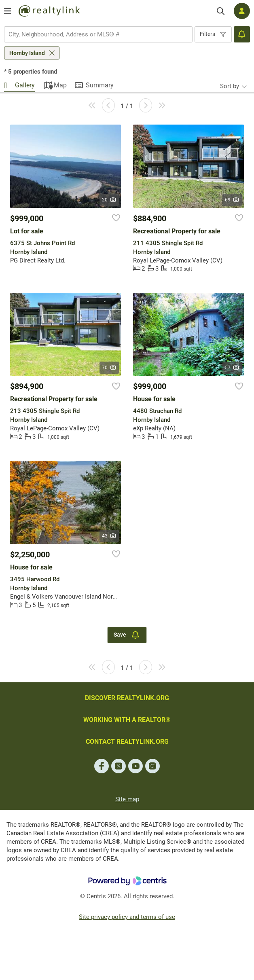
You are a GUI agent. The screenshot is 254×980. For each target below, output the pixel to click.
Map (60, 85)
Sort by (230, 86)
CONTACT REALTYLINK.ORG (127, 742)
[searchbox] (93, 34)
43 (109, 536)
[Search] (221, 11)
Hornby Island (27, 53)
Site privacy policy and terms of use (127, 917)
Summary (100, 85)
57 (232, 368)
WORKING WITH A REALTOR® (127, 720)
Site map (127, 799)
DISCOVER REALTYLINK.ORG (127, 698)
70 (109, 368)
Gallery (25, 85)
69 (232, 200)
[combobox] (98, 34)
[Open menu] (8, 11)
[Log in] (242, 11)
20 (109, 200)
